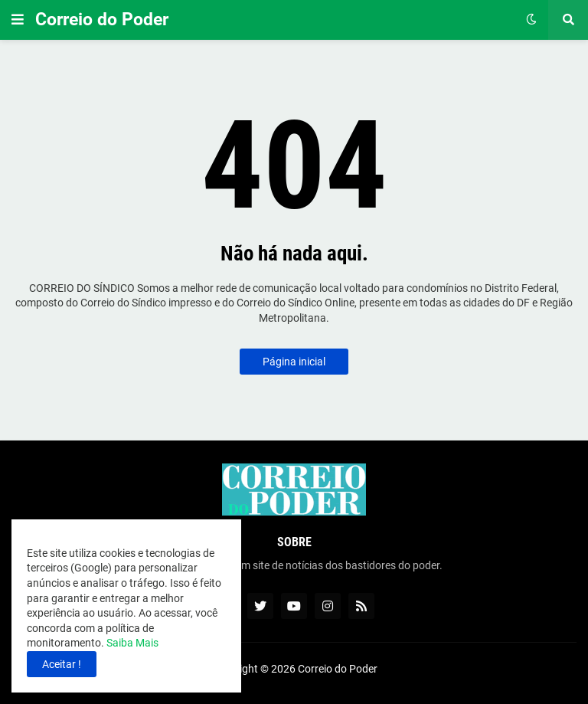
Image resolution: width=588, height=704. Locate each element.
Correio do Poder (102, 20)
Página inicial (294, 362)
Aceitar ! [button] (62, 664)
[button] (18, 20)
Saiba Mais (131, 643)
